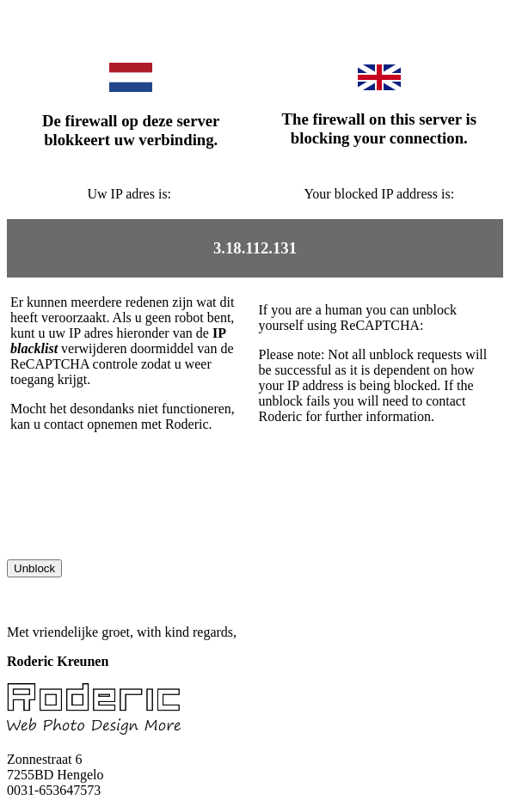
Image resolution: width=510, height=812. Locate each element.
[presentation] (138, 526)
